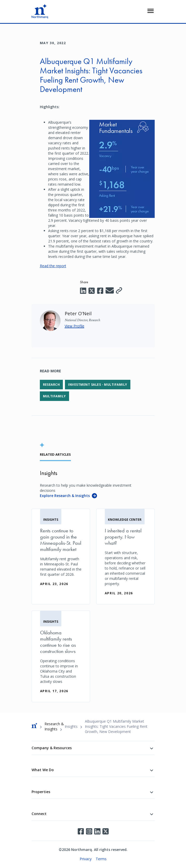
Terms (101, 859)
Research (51, 385)
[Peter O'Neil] (78, 313)
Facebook (81, 831)
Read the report (53, 266)
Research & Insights (54, 726)
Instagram (89, 831)
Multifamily (54, 396)
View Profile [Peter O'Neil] (75, 326)
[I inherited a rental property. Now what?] (125, 557)
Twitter (106, 831)
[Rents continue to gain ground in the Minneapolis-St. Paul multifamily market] (61, 552)
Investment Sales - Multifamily (98, 385)
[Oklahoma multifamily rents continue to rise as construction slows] (61, 656)
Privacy (86, 859)
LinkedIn (97, 831)
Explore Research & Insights (65, 496)
